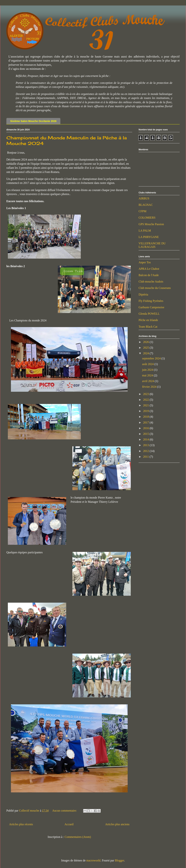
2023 (146, 394)
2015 (146, 434)
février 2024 (150, 387)
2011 (146, 457)
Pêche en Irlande (148, 320)
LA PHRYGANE (149, 237)
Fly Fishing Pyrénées (151, 301)
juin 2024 (148, 370)
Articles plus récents (21, 824)
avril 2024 (148, 381)
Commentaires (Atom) (78, 837)
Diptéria (143, 294)
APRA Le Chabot (149, 269)
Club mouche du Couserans (155, 288)
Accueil (69, 824)
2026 (146, 342)
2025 (146, 348)
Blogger (120, 860)
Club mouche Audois (151, 282)
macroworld (93, 860)
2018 (146, 417)
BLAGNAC (146, 205)
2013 (146, 445)
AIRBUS (144, 198)
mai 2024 (148, 375)
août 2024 (148, 364)
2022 (146, 400)
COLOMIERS (147, 218)
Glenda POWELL (149, 314)
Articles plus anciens (117, 824)
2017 (146, 422)
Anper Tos (145, 262)
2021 (146, 405)
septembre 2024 (152, 358)
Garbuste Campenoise (151, 307)
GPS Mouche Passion (151, 224)
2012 (146, 451)
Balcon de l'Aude (149, 275)
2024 (146, 353)
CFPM (143, 211)
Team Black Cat (148, 327)
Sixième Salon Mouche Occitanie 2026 (33, 121)
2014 (146, 439)
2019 (146, 411)
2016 (146, 428)
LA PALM (145, 231)
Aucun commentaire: (65, 811)
